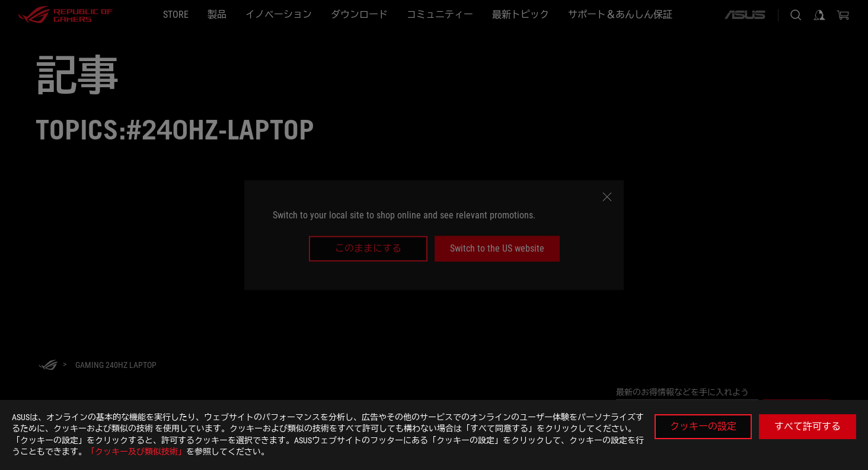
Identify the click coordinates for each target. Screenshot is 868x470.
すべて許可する (808, 426)
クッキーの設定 (703, 426)
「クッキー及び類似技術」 (136, 452)
